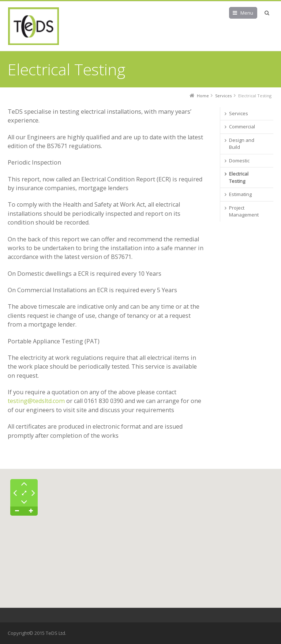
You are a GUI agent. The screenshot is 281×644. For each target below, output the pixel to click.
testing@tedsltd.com (36, 401)
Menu (247, 13)
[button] (140, 586)
